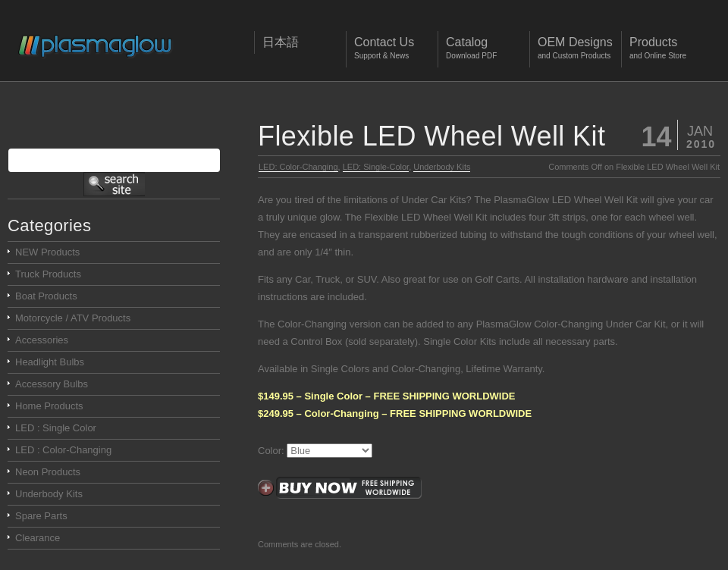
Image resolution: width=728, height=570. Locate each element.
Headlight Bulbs (50, 362)
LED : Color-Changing (63, 450)
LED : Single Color (56, 428)
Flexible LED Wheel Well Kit (431, 136)
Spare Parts (41, 516)
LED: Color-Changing (298, 167)
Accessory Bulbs (52, 384)
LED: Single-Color (376, 167)
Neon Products (48, 472)
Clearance (38, 538)
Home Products (49, 406)
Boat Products (46, 296)
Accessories (42, 340)
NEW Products (47, 252)
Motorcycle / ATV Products (73, 318)
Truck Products (48, 274)
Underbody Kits (442, 167)
